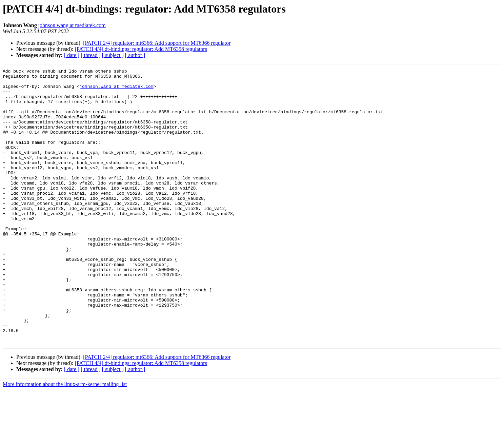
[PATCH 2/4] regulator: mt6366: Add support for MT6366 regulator (157, 43)
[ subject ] (113, 55)
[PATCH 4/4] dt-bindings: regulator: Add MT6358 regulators (141, 49)
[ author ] (135, 55)
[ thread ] (91, 55)
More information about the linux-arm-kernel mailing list (65, 439)
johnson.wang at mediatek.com (72, 25)
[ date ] (72, 55)
